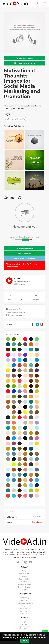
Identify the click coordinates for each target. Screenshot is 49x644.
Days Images (24, 611)
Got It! (25, 641)
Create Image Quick (25, 58)
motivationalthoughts (15, 119)
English (25, 628)
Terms (25, 571)
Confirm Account (25, 584)
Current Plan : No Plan (25, 258)
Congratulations (25, 608)
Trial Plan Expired (25, 587)
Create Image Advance (25, 63)
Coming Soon (24, 606)
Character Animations (25, 603)
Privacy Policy (25, 574)
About (24, 576)
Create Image (24, 253)
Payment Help (25, 579)
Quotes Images (37, 522)
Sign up (25, 240)
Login (31, 240)
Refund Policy (24, 582)
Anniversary (25, 598)
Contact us (25, 590)
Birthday (24, 600)
